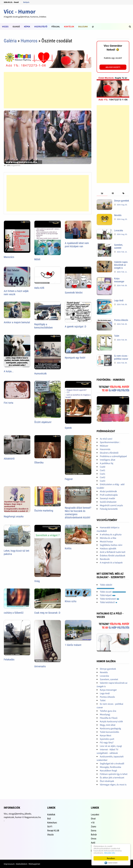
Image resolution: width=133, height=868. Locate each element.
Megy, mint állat (108, 725)
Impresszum (9, 864)
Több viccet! (113, 592)
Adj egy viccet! (113, 67)
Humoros (29, 41)
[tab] (102, 193)
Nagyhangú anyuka (14, 516)
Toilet (117, 336)
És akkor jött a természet (112, 778)
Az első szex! (106, 439)
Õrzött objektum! (43, 422)
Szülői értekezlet (108, 502)
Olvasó (16, 27)
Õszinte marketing (44, 511)
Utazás (50, 835)
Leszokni (95, 815)
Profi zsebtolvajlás (109, 495)
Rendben (111, 858)
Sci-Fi (50, 826)
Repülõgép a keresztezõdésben (44, 326)
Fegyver (69, 479)
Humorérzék (40, 374)
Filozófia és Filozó (109, 718)
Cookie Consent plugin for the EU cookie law (111, 863)
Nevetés (118, 215)
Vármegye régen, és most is (113, 785)
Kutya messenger (119, 280)
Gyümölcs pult (107, 739)
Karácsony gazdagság (110, 728)
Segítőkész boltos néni (111, 545)
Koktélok (69, 27)
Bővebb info (110, 853)
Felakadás (9, 659)
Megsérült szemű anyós (111, 505)
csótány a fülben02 (14, 613)
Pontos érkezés (121, 320)
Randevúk (105, 559)
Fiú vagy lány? (107, 742)
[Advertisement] (47, 90)
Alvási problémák (108, 491)
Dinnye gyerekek (122, 201)
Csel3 (103, 481)
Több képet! (108, 595)
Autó (93, 843)
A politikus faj (107, 463)
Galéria (10, 41)
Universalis (40, 666)
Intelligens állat (108, 460)
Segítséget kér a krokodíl (112, 763)
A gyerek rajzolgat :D (75, 326)
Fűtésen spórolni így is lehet (114, 774)
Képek (27, 27)
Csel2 (103, 477)
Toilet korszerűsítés (109, 732)
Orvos (94, 839)
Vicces (5, 27)
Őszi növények (107, 781)
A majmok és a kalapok (111, 562)
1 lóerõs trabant (73, 645)
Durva (94, 831)
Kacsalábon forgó (108, 770)
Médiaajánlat (34, 864)
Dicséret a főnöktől (109, 453)
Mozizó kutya (106, 541)
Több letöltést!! (109, 602)
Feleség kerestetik (109, 509)
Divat (93, 819)
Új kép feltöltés (119, 390)
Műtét (37, 259)
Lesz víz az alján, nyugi (111, 746)
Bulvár (94, 835)
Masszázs (9, 257)
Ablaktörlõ (9, 459)
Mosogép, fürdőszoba (110, 767)
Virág (37, 581)
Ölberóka (39, 463)
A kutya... (9, 371)
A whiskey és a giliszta (111, 534)
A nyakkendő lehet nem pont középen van (77, 245)
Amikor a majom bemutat (17, 322)
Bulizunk (83, 27)
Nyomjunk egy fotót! (75, 358)
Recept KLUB (53, 831)
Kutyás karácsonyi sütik (111, 721)
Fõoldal (56, 27)
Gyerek (68, 428)
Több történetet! (109, 599)
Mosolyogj (105, 714)
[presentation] (102, 193)
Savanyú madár (107, 498)
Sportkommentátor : (110, 442)
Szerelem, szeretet (119, 246)
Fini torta (9, 403)
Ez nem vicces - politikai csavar (121, 357)
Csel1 (103, 470)
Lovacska (119, 230)
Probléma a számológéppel (113, 456)
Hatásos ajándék (108, 548)
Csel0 (103, 467)
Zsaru (94, 826)
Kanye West (106, 735)
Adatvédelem (22, 864)
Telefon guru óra (108, 711)
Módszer (104, 446)
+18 (93, 823)
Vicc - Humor (20, 11)
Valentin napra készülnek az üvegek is (121, 265)
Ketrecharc (52, 823)
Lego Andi (119, 300)
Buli (49, 819)
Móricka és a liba (108, 538)
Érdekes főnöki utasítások (113, 555)
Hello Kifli (39, 288)
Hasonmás (105, 449)
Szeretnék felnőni (74, 293)
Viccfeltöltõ (41, 27)
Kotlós (68, 548)
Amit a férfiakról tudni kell (113, 552)
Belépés (26, 2)
